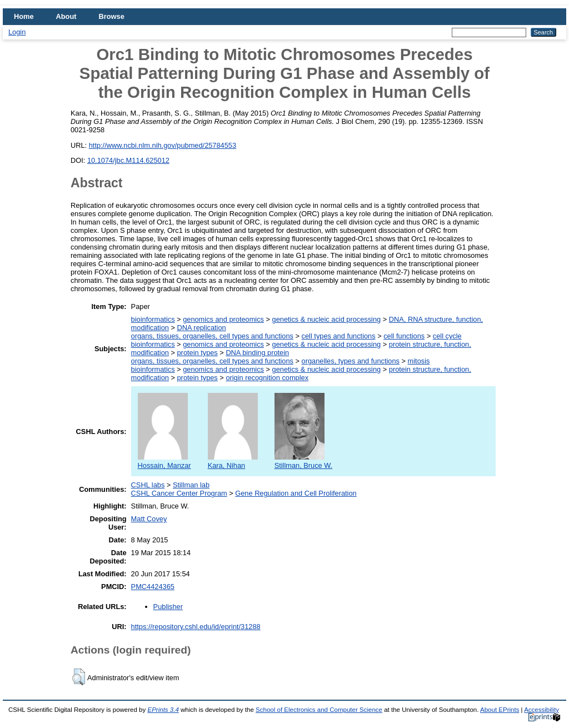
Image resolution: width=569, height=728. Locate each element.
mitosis (419, 361)
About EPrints (500, 710)
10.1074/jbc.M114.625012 (128, 160)
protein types (198, 353)
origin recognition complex (267, 378)
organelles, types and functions (351, 361)
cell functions (404, 336)
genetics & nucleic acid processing (327, 319)
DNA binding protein (257, 353)
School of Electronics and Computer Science (319, 710)
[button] (79, 677)
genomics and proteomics (223, 319)
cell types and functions (339, 336)
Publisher (168, 607)
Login (17, 32)
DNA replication (202, 328)
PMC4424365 (153, 587)
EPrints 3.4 (163, 710)
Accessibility (541, 710)
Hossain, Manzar (164, 461)
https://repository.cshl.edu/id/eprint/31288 (196, 627)
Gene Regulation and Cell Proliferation (296, 493)
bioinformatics (153, 319)
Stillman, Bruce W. (304, 461)
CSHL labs (148, 485)
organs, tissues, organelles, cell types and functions (212, 336)
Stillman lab (191, 485)
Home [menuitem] (24, 16)
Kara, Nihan (233, 461)
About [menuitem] (66, 16)
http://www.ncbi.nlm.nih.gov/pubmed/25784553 (163, 145)
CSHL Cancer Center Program (179, 493)
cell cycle (447, 336)
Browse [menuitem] (112, 16)
